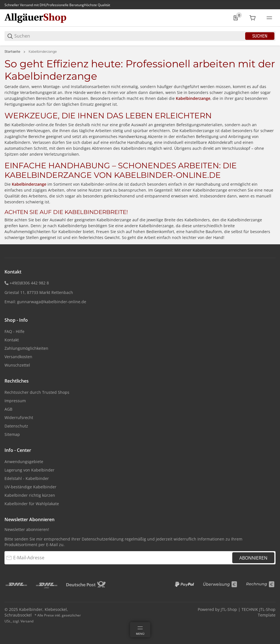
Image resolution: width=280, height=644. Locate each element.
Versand (27, 621)
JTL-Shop (229, 609)
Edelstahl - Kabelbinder (27, 478)
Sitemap (12, 434)
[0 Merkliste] (236, 18)
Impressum (15, 401)
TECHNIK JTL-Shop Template (259, 612)
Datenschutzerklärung (103, 539)
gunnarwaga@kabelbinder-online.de (52, 302)
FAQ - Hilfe (14, 331)
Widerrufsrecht (19, 418)
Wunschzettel (17, 365)
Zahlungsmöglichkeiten (26, 348)
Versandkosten (18, 357)
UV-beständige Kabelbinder (30, 487)
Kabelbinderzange (43, 52)
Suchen (260, 36)
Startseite (12, 52)
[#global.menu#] (269, 18)
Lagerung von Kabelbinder (29, 470)
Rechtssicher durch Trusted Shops (37, 392)
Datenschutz (16, 426)
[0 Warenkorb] (252, 18)
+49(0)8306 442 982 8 (29, 283)
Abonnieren (253, 558)
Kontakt (12, 340)
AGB (8, 409)
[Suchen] (129, 36)
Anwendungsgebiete (24, 462)
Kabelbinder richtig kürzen (30, 495)
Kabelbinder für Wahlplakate (32, 504)
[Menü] (140, 630)
